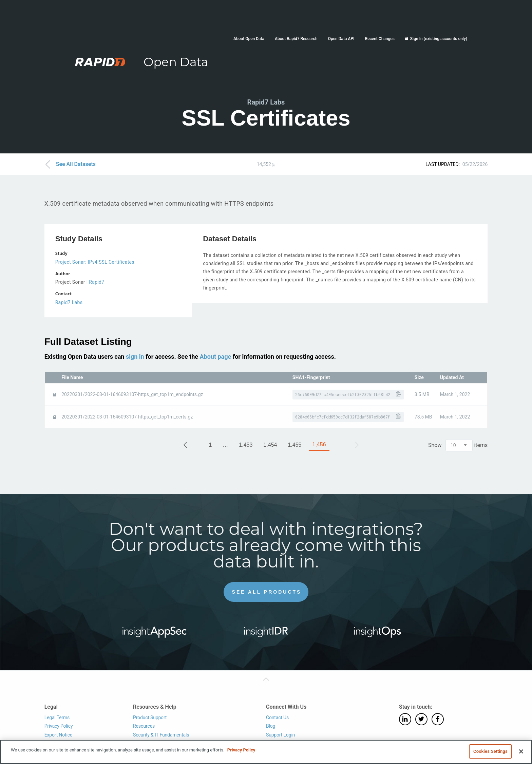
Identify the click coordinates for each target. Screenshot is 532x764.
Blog (271, 726)
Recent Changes (379, 39)
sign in (135, 356)
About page (215, 356)
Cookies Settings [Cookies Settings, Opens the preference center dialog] (490, 751)
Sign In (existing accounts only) (439, 39)
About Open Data (249, 39)
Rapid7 (97, 282)
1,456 (319, 444)
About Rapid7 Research (296, 39)
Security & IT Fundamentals (161, 734)
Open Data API (341, 39)
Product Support (150, 717)
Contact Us (277, 717)
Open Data (176, 62)
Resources (144, 726)
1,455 (294, 445)
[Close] (521, 751)
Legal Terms (57, 717)
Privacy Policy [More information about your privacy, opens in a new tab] (241, 750)
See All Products (267, 592)
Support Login (280, 734)
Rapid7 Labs (69, 302)
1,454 (270, 445)
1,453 (246, 445)
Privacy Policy (59, 726)
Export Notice (58, 734)
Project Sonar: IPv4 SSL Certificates (95, 262)
